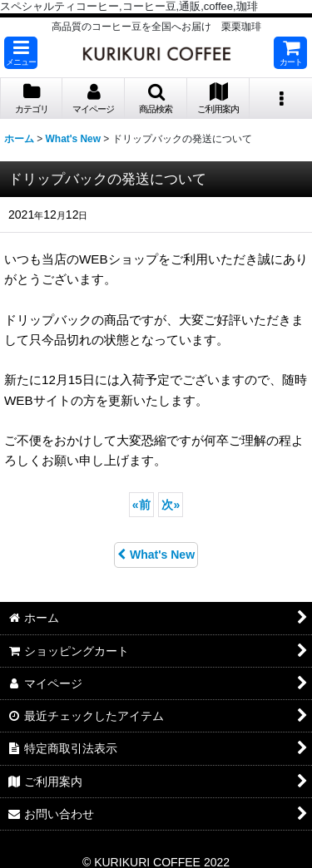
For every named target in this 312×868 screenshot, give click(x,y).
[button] (21, 53)
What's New (156, 555)
